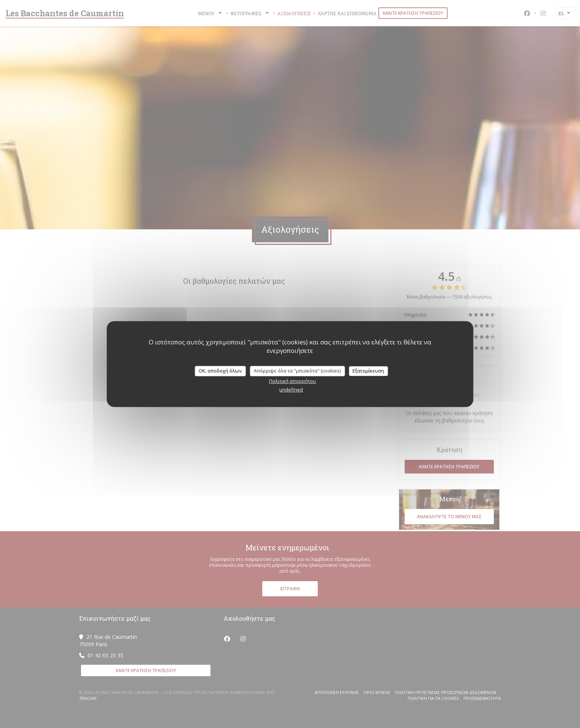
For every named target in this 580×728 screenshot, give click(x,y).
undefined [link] (291, 390)
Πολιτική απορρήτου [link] (292, 381)
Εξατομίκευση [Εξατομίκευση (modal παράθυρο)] (368, 371)
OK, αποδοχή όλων (220, 371)
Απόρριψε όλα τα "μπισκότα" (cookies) (297, 371)
